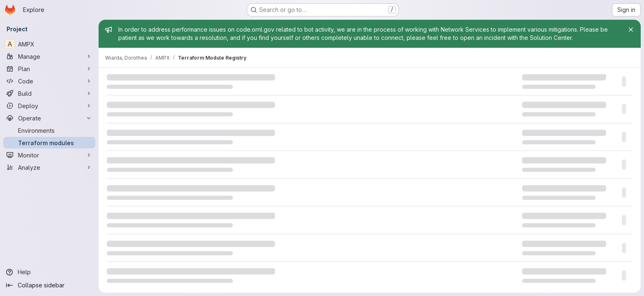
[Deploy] (49, 106)
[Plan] (49, 69)
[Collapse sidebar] (49, 285)
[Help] (49, 272)
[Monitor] (49, 155)
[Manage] (49, 56)
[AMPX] (49, 44)
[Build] (49, 93)
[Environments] (49, 130)
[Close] (631, 30)
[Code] (49, 81)
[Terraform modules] (49, 143)
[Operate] (49, 118)
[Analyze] (49, 167)
